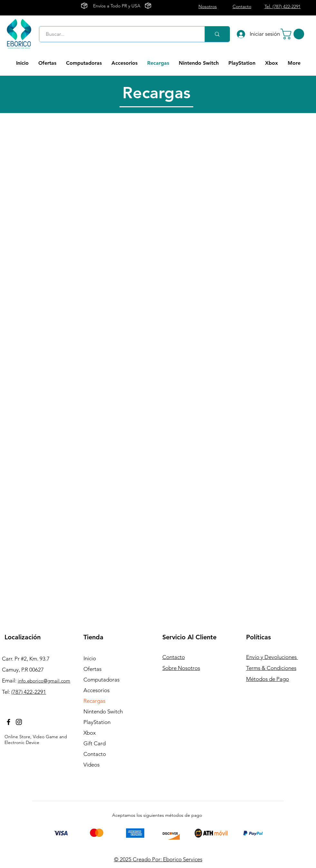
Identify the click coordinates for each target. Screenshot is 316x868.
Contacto (95, 754)
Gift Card (95, 743)
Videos (91, 765)
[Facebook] (9, 722)
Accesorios (96, 690)
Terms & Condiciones (271, 668)
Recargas (94, 701)
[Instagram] (19, 722)
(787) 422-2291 (29, 692)
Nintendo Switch (103, 711)
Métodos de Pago (268, 679)
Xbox (90, 733)
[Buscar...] (119, 34)
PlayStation (97, 722)
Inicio (90, 658)
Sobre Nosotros (181, 668)
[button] (294, 34)
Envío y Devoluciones (272, 657)
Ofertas (92, 669)
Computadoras (101, 680)
